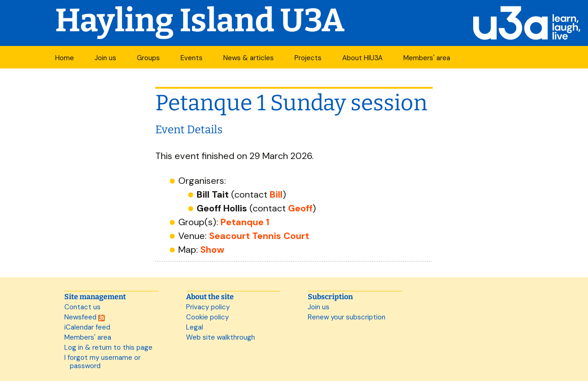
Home (65, 58)
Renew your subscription (347, 317)
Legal (195, 327)
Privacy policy (208, 307)
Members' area (427, 58)
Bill (276, 194)
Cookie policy (207, 317)
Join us (105, 58)
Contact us (82, 307)
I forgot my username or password (102, 362)
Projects (308, 58)
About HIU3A (362, 58)
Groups (148, 58)
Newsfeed (85, 317)
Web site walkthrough (220, 337)
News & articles (249, 58)
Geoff (300, 208)
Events (192, 58)
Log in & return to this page (108, 347)
